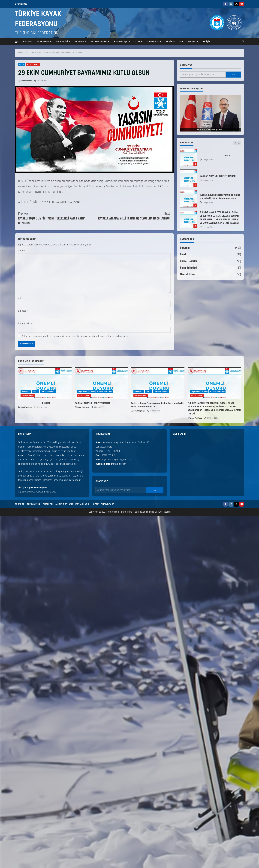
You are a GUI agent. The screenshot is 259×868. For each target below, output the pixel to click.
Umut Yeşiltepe (26, 407)
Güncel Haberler (189, 261)
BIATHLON (79, 41)
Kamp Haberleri (188, 268)
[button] (17, 41)
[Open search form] (243, 42)
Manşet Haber (33, 65)
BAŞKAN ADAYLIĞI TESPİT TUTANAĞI (189, 178)
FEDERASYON (43, 41)
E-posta (23, 311)
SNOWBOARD (153, 41)
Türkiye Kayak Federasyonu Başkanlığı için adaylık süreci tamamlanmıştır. (189, 199)
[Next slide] (239, 143)
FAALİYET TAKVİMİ (187, 41)
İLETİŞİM (206, 41)
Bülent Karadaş (26, 81)
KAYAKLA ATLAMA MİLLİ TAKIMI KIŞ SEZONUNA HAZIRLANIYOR (133, 216)
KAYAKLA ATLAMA (99, 41)
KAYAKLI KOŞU (121, 41)
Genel (22, 65)
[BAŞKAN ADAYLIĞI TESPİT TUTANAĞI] (101, 383)
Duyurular (185, 248)
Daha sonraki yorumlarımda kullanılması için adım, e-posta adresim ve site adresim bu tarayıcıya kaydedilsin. (76, 336)
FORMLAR (20, 504)
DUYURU (189, 158)
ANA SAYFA (27, 41)
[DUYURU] (45, 383)
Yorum (22, 251)
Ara (233, 75)
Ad (20, 298)
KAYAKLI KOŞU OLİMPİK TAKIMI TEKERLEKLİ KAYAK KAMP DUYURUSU (56, 218)
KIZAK (137, 41)
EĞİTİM (169, 41)
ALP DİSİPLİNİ (62, 41)
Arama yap (186, 65)
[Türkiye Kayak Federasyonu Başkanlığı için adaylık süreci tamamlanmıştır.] (158, 383)
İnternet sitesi (25, 324)
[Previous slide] (235, 143)
